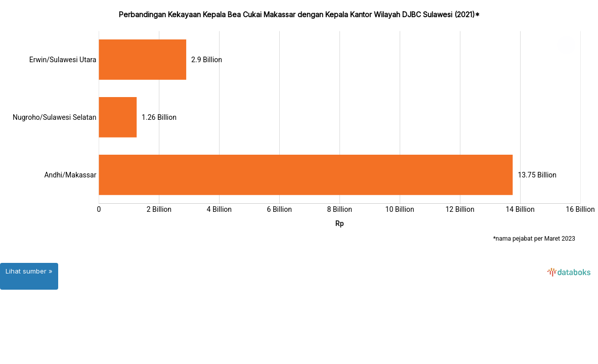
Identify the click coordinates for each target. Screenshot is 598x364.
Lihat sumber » (29, 271)
